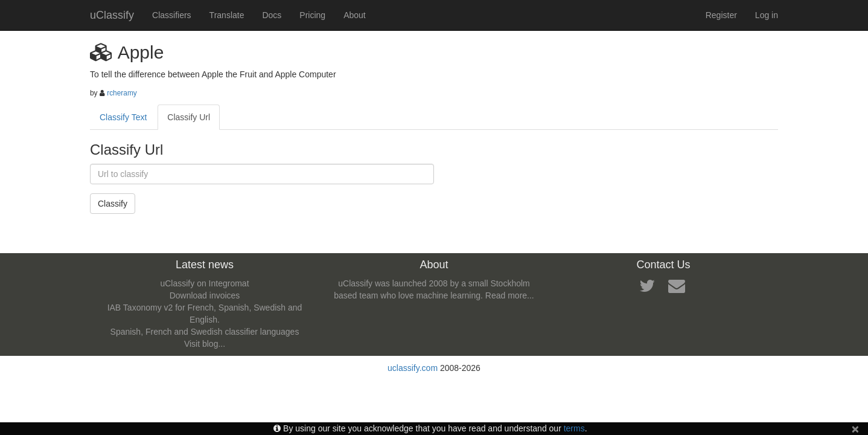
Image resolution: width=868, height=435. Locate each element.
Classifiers (172, 15)
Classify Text (123, 117)
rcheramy (122, 93)
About (355, 15)
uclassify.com (413, 368)
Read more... (510, 295)
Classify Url (189, 117)
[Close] (855, 429)
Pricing (312, 15)
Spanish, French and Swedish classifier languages (205, 332)
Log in (767, 15)
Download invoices (205, 295)
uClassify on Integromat (204, 283)
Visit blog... (205, 344)
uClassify (112, 15)
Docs (272, 15)
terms (574, 428)
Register (721, 15)
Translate (227, 15)
